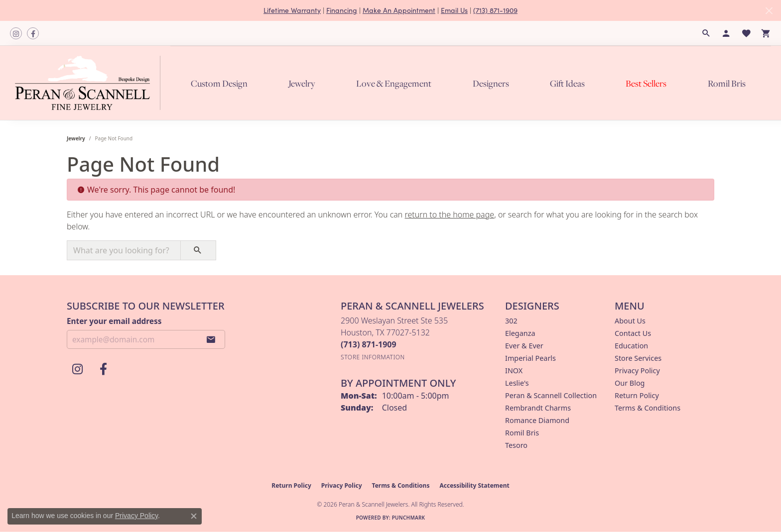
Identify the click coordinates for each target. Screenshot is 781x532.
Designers (491, 83)
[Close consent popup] (194, 516)
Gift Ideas (567, 83)
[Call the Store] (369, 344)
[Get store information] (373, 357)
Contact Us (633, 333)
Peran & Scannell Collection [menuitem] (551, 395)
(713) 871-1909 (495, 10)
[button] (706, 33)
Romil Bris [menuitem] (522, 433)
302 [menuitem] (511, 321)
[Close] (769, 11)
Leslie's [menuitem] (517, 383)
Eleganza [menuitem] (520, 333)
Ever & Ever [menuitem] (524, 346)
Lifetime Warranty (292, 10)
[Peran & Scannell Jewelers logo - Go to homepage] (90, 83)
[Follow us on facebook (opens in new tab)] (33, 33)
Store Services (638, 358)
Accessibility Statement (474, 485)
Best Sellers (646, 83)
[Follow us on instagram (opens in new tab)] (16, 33)
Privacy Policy (637, 371)
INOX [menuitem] (514, 371)
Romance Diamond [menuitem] (537, 420)
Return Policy (637, 395)
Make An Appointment (399, 10)
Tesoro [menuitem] (516, 445)
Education (631, 346)
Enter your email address (114, 321)
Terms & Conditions (648, 408)
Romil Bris (727, 83)
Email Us (454, 10)
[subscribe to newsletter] (211, 339)
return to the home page (450, 214)
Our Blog (630, 383)
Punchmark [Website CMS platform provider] (409, 518)
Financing (342, 10)
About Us (630, 321)
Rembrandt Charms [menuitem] (538, 408)
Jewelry (302, 83)
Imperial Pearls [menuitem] (530, 358)
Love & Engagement (394, 83)
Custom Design (219, 83)
